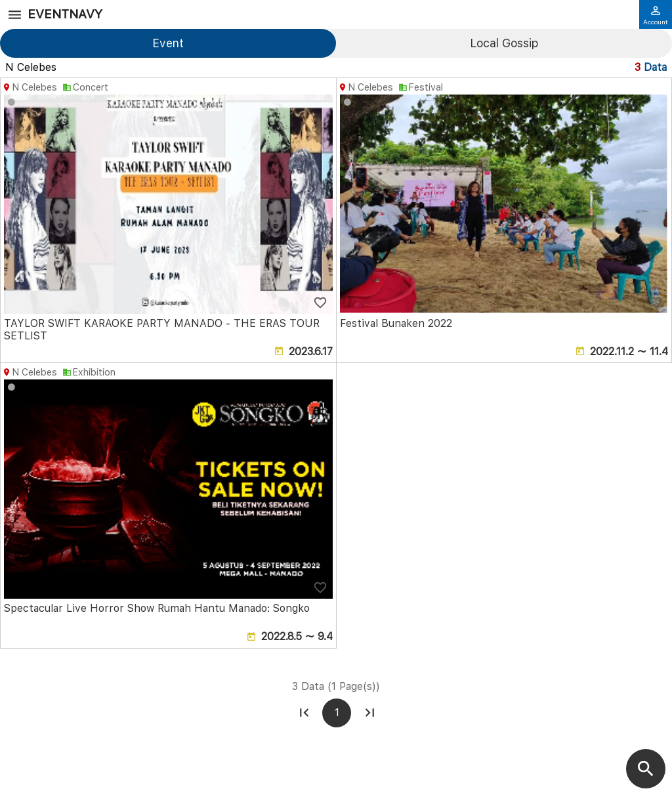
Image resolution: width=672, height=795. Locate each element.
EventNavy (65, 14)
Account (656, 15)
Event (168, 43)
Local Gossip (504, 43)
